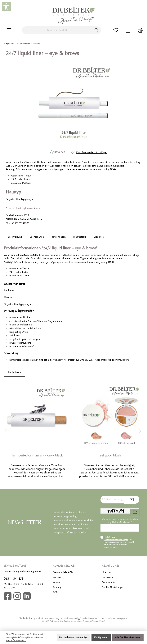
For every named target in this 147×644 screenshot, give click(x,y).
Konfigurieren (101, 638)
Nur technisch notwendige (73, 638)
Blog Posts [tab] (99, 237)
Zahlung (57, 587)
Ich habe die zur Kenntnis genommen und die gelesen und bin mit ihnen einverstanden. (119, 542)
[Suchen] (97, 30)
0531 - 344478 (14, 579)
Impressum (108, 577)
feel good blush (110, 455)
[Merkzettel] (116, 30)
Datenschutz (108, 582)
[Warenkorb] (139, 30)
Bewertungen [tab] (59, 237)
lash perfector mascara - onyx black (37, 455)
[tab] (15, 237)
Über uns (107, 572)
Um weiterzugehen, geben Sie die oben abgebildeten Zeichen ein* (120, 521)
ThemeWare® (99, 621)
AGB (132, 542)
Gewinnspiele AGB (63, 572)
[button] (6, 6)
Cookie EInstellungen (113, 587)
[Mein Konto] (128, 30)
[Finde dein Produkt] (57, 30)
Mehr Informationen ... (16, 640)
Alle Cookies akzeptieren (128, 638)
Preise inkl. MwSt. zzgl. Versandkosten (23, 208)
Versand (57, 582)
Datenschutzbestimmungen (116, 540)
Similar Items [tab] (14, 372)
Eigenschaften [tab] (37, 237)
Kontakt (57, 577)
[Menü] (9, 30)
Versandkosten (67, 618)
